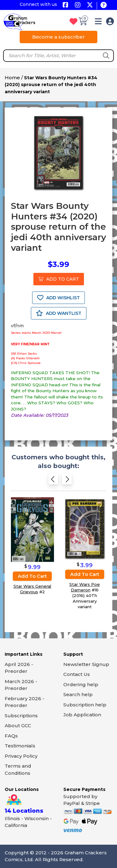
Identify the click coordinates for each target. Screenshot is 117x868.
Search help (78, 694)
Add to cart (32, 576)
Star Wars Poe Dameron (85, 587)
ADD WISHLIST (58, 298)
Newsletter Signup (86, 664)
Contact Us (77, 674)
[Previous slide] (53, 481)
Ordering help (81, 684)
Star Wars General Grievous (32, 589)
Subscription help (85, 705)
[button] (98, 23)
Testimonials (20, 746)
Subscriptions (21, 716)
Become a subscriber (58, 37)
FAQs (11, 736)
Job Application (82, 715)
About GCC (18, 726)
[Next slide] (67, 481)
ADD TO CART (59, 279)
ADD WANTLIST (59, 313)
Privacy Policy (21, 756)
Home (12, 78)
